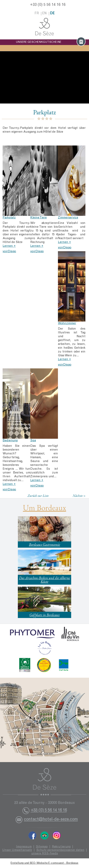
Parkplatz (9, 218)
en (44, 14)
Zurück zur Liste (38, 496)
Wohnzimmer (67, 323)
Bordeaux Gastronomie (44, 545)
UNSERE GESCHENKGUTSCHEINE (51, 42)
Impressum (24, 847)
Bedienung (10, 441)
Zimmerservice (68, 218)
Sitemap (42, 847)
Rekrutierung (61, 847)
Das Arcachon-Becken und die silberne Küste (45, 580)
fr (37, 14)
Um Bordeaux (44, 508)
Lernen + (9, 246)
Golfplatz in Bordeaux (45, 615)
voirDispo (9, 252)
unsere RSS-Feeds (45, 854)
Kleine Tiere (38, 218)
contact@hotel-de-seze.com (51, 820)
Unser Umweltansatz (17, 850)
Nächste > (79, 496)
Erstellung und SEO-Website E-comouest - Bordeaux (44, 863)
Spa (33, 441)
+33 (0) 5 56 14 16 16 (48, 5)
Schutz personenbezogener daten (60, 850)
